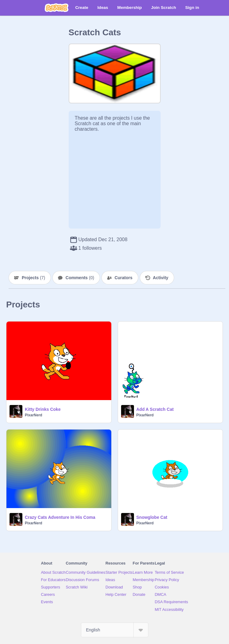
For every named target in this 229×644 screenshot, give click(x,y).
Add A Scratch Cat (155, 409)
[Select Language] (115, 630)
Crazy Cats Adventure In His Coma (60, 517)
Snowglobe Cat (152, 517)
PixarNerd (34, 415)
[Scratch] (57, 8)
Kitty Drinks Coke (43, 409)
